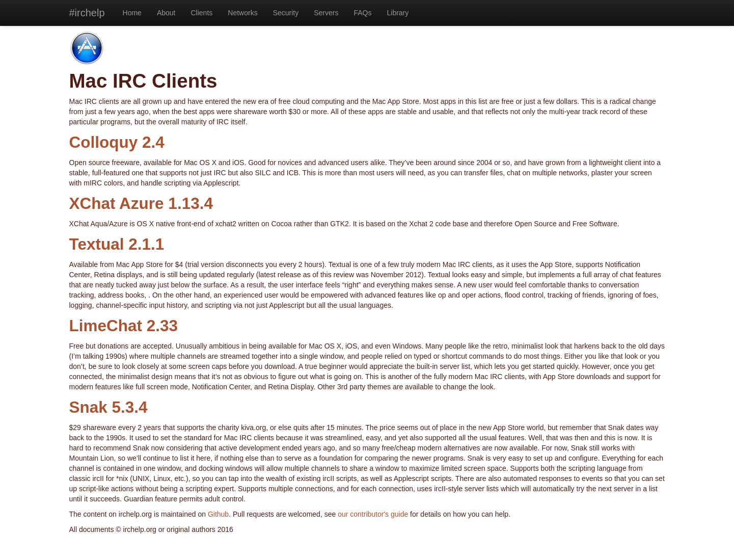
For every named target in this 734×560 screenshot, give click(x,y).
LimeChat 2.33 (124, 326)
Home (132, 13)
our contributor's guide (373, 514)
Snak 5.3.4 (108, 407)
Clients (202, 13)
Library (398, 13)
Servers (326, 13)
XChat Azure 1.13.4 (141, 203)
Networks (242, 13)
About (166, 13)
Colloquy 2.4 (117, 142)
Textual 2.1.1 (117, 244)
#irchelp (87, 13)
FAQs (362, 13)
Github (218, 514)
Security (286, 13)
